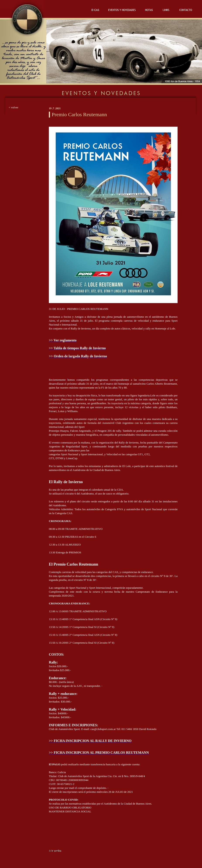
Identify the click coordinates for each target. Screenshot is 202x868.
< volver (14, 107)
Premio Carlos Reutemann (79, 114)
